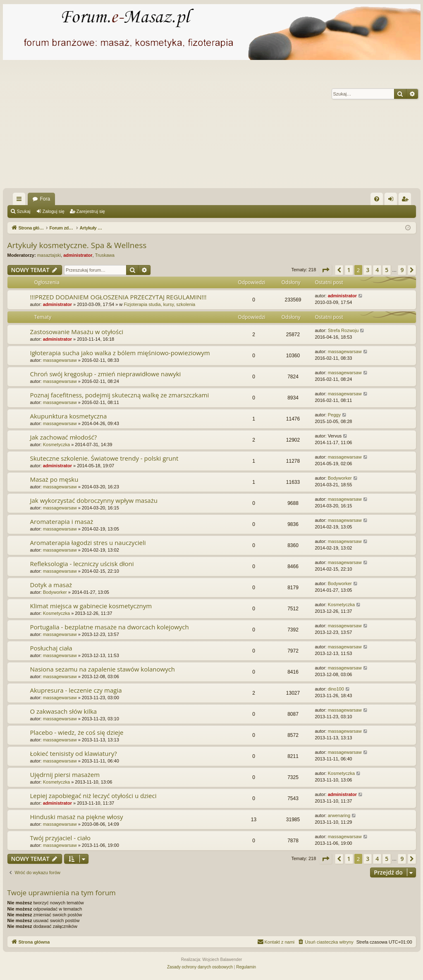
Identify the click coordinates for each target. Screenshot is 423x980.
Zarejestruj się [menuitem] (406, 201)
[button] (325, 270)
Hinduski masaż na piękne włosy (77, 817)
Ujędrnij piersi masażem (65, 774)
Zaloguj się (54, 211)
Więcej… (21, 201)
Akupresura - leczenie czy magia (76, 690)
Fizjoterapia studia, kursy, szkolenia (159, 304)
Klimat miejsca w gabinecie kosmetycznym (91, 606)
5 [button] (387, 270)
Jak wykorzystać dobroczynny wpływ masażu (94, 500)
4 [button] (377, 270)
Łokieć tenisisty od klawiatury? (74, 753)
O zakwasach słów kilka (64, 711)
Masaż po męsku (54, 479)
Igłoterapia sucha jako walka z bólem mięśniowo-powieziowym (120, 353)
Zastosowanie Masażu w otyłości (77, 332)
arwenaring (339, 815)
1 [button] (349, 270)
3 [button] (368, 270)
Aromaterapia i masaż (62, 521)
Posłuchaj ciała (51, 648)
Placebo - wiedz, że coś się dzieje (77, 732)
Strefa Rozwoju (343, 330)
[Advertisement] (211, 126)
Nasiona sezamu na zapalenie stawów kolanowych (103, 669)
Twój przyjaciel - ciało (60, 838)
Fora (45, 199)
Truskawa (105, 255)
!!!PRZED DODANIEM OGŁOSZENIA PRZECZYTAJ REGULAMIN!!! (118, 297)
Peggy (334, 415)
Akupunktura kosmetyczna (69, 416)
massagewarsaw (60, 360)
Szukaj (24, 211)
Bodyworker (340, 478)
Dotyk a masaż (51, 585)
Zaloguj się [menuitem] (392, 201)
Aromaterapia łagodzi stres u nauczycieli (88, 543)
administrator (78, 255)
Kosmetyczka (56, 445)
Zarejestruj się (91, 211)
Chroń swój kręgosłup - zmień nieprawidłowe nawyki (106, 374)
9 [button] (402, 270)
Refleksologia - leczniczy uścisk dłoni (82, 564)
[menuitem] (377, 199)
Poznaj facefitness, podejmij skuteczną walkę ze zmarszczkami (120, 395)
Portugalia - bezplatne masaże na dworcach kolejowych (110, 627)
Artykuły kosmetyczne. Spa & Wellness (77, 245)
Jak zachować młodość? (64, 437)
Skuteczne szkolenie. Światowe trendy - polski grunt (104, 458)
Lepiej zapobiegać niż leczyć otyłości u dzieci (93, 796)
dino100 (336, 689)
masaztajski (49, 255)
